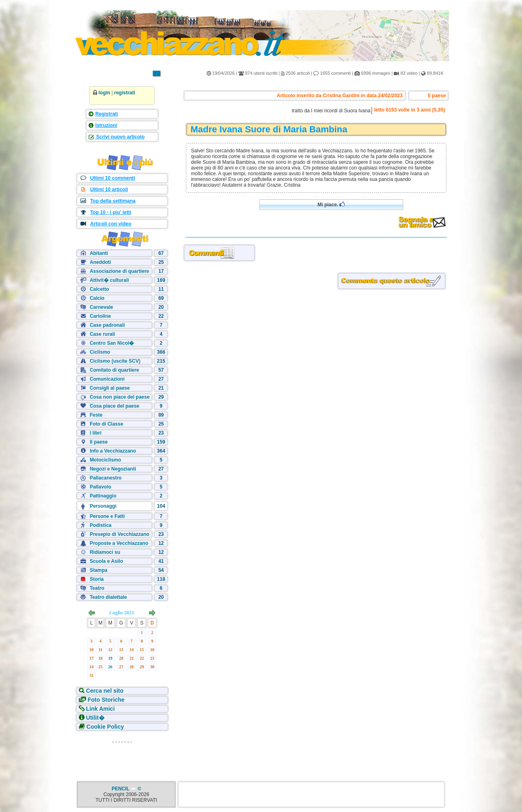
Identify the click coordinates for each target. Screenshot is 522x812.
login (104, 93)
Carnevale (101, 307)
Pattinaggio (103, 496)
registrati (124, 93)
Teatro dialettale (108, 597)
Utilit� (95, 718)
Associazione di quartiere (119, 271)
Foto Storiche (105, 700)
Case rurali (103, 334)
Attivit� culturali (109, 280)
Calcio (97, 298)
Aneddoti (100, 262)
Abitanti (99, 253)
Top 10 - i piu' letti (111, 212)
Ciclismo (100, 352)
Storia (97, 579)
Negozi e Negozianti (113, 469)
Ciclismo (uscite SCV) (115, 361)
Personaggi (103, 506)
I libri (96, 433)
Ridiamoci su (105, 552)
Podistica (101, 525)
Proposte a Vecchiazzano (119, 543)
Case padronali (107, 325)
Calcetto (99, 289)
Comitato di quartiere (115, 370)
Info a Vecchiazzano (113, 451)
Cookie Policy (105, 727)
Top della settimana (113, 201)
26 (110, 667)
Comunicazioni (107, 379)
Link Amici (100, 709)
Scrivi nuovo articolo (120, 137)
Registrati (106, 114)
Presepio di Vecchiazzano (120, 534)
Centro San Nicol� (112, 343)
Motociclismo (106, 460)
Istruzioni (106, 125)
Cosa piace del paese (115, 406)
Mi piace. (331, 204)
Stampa (99, 570)
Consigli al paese (110, 388)
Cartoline (100, 316)
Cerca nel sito (104, 691)
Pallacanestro (106, 478)
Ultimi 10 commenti (113, 178)
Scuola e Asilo (107, 561)
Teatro (97, 588)
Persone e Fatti (107, 516)
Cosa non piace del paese (120, 397)
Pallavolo (101, 487)
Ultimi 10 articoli (109, 190)
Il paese (99, 442)
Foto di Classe (107, 424)
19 (110, 658)
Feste (96, 415)
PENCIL (121, 789)
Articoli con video (111, 224)
